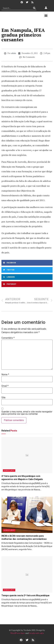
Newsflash (9, 471)
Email (5, 386)
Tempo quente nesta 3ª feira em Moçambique (25, 595)
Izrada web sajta (36, 633)
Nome (5, 375)
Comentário (8, 338)
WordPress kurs (18, 633)
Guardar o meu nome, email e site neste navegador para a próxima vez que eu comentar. (27, 413)
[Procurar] (34, 8)
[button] (46, 15)
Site (3, 398)
